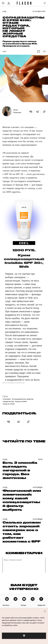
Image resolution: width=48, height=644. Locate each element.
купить (24, 243)
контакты (6, 605)
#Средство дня (8, 401)
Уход (4, 11)
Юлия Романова (17, 111)
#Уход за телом (9, 404)
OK (24, 636)
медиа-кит (41, 605)
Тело (4, 51)
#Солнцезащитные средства (23, 399)
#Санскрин (7, 399)
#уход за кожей (21, 401)
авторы (23, 605)
